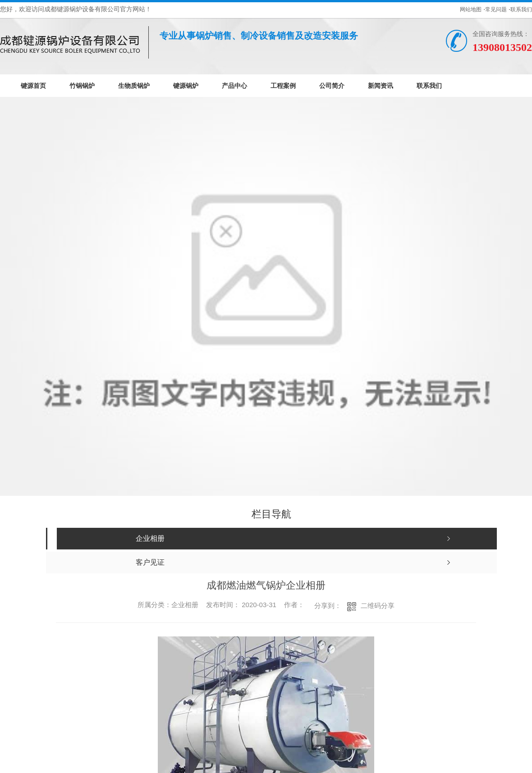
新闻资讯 (381, 86)
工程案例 (283, 86)
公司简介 (332, 86)
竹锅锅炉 (82, 86)
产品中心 (234, 86)
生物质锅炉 (134, 86)
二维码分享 (378, 606)
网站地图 (471, 9)
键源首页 (33, 86)
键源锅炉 (186, 86)
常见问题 (496, 9)
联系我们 (521, 9)
